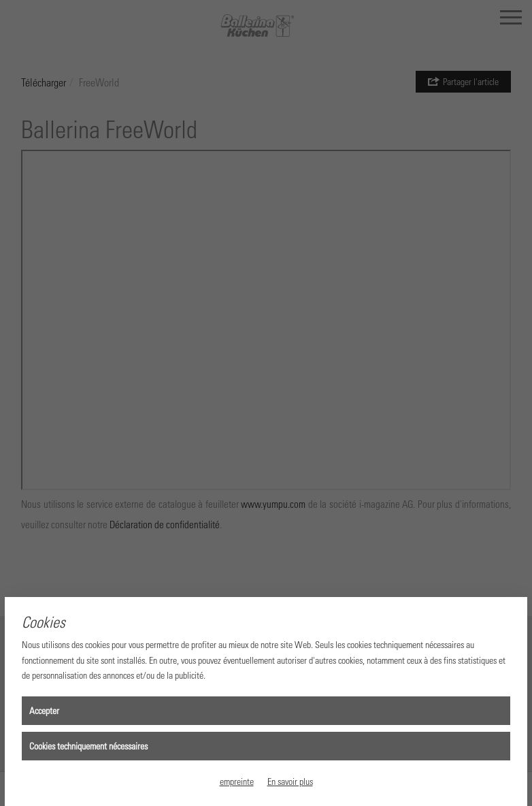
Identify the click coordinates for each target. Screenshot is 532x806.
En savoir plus (290, 781)
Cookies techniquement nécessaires (88, 746)
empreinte (237, 781)
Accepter (44, 710)
